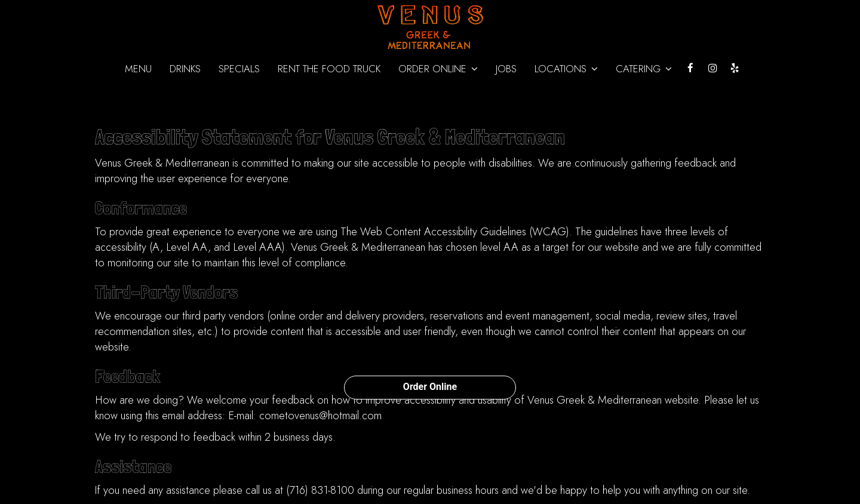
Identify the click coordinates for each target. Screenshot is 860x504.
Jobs (506, 69)
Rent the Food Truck (329, 69)
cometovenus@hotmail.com (320, 416)
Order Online (430, 387)
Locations (566, 69)
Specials (239, 69)
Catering (644, 69)
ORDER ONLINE (438, 69)
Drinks (185, 69)
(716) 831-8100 (320, 490)
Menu (138, 69)
